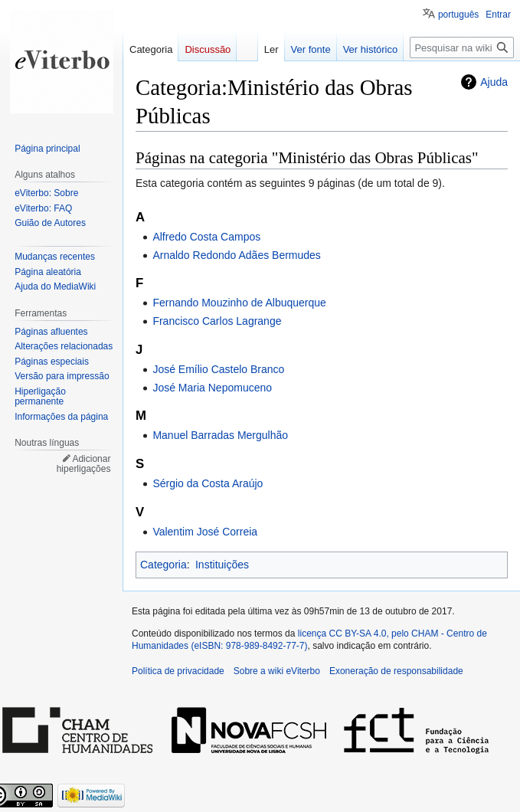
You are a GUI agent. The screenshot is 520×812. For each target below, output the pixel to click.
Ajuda (494, 82)
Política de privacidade (178, 671)
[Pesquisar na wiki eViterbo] (462, 47)
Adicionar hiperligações (84, 464)
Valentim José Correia (205, 532)
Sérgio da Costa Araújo (208, 483)
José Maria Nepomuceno (212, 388)
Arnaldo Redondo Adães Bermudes (236, 255)
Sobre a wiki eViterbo (277, 671)
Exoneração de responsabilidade (396, 671)
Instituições (222, 565)
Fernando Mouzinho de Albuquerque (239, 303)
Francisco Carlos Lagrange (217, 321)
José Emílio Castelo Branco (218, 369)
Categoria (164, 565)
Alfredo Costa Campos (206, 237)
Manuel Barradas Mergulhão (220, 435)
